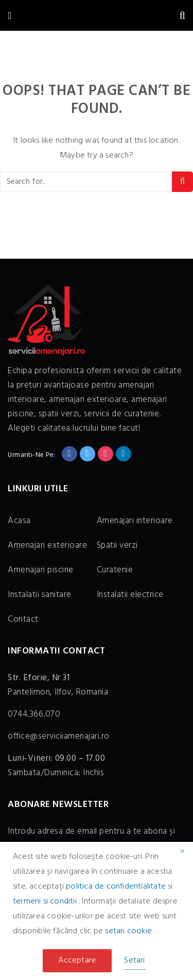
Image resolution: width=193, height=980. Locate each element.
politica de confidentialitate (117, 887)
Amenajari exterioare (47, 545)
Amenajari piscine (41, 570)
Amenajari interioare (135, 521)
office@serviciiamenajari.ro (59, 736)
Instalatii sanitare (40, 595)
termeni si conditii (46, 901)
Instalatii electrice (130, 595)
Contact (23, 619)
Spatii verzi (117, 545)
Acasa (19, 521)
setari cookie (129, 931)
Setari (134, 960)
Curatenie (115, 570)
